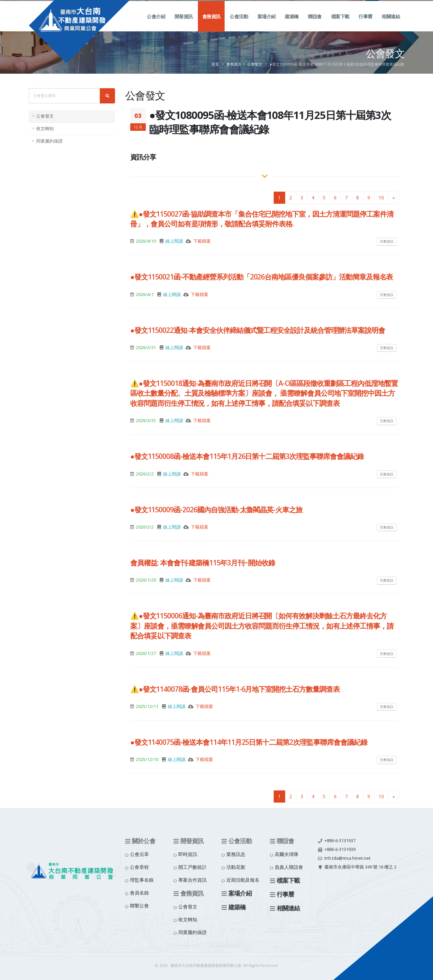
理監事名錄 (142, 880)
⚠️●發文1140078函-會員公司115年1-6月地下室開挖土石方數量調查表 (235, 689)
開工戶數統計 (192, 867)
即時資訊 (188, 854)
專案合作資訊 (192, 880)
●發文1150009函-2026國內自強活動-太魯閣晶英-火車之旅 (216, 510)
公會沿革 (139, 854)
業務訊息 (236, 854)
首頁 (215, 64)
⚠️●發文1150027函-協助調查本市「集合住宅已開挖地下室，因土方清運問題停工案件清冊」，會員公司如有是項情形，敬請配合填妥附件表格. (262, 219)
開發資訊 (184, 24)
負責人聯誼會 (289, 867)
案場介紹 (267, 24)
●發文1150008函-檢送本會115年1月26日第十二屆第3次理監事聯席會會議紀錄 (247, 456)
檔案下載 (340, 24)
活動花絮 (236, 867)
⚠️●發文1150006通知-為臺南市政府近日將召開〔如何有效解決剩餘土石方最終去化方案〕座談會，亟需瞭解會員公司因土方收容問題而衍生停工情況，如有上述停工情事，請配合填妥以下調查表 (262, 626)
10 (381, 198)
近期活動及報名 (243, 880)
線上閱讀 (174, 241)
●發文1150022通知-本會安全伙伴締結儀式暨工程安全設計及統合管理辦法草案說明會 (258, 330)
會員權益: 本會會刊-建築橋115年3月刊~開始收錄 (203, 563)
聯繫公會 (139, 905)
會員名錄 (139, 893)
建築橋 (292, 24)
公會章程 (139, 867)
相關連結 (391, 24)
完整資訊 (387, 241)
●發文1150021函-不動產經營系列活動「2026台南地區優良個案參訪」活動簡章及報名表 (261, 277)
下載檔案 (202, 241)
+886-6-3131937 (340, 841)
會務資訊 (211, 24)
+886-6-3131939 (340, 849)
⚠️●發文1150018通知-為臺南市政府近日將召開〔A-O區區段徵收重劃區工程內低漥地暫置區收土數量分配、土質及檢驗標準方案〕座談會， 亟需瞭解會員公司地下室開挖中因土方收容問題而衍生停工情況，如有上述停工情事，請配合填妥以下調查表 (264, 393)
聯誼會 (315, 24)
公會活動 (239, 24)
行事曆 (366, 24)
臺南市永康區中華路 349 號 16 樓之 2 (360, 867)
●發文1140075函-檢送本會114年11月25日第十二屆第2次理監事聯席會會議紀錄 (249, 742)
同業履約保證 (49, 141)
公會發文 (255, 64)
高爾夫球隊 (287, 854)
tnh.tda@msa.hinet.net (347, 858)
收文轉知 (45, 129)
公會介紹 (156, 24)
